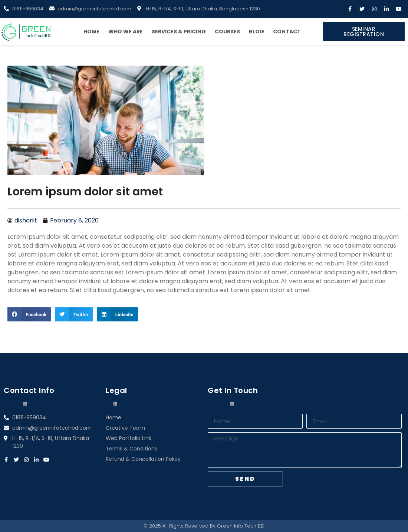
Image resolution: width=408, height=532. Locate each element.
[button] (364, 32)
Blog (256, 32)
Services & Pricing (179, 32)
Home (91, 32)
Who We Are (126, 32)
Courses (227, 32)
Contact (287, 32)
